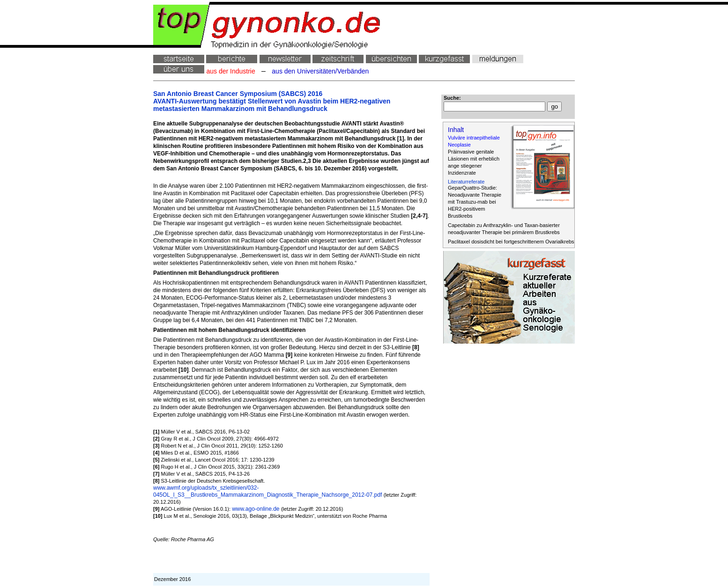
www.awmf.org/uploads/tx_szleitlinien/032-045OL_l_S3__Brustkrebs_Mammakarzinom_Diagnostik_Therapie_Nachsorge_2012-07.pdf (268, 491)
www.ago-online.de (256, 509)
